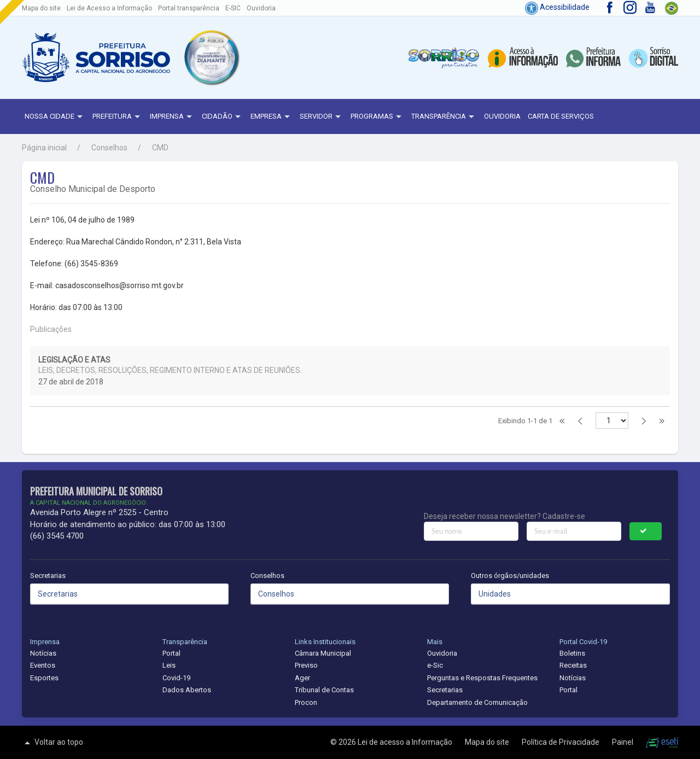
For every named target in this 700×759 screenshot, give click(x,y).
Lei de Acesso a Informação (109, 8)
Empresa (272, 117)
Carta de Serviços (561, 116)
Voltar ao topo (52, 743)
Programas (377, 117)
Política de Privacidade (561, 742)
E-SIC (233, 8)
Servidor (322, 117)
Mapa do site (41, 8)
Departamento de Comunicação (477, 702)
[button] (211, 57)
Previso (306, 665)
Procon (306, 702)
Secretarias (48, 576)
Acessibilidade (557, 7)
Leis (169, 665)
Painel (623, 742)
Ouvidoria (261, 8)
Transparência (444, 117)
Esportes (44, 678)
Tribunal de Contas (324, 690)
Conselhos (109, 148)
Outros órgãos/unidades (510, 576)
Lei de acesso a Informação (406, 742)
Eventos (43, 665)
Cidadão (223, 117)
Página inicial (44, 148)
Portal (171, 653)
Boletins (572, 653)
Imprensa (172, 117)
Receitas (573, 665)
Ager (302, 678)
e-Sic (435, 665)
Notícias (43, 653)
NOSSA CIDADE (55, 117)
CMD (160, 148)
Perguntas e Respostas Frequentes (482, 678)
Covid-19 (176, 678)
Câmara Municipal (323, 653)
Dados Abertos (187, 690)
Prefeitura (118, 117)
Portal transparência (189, 8)
